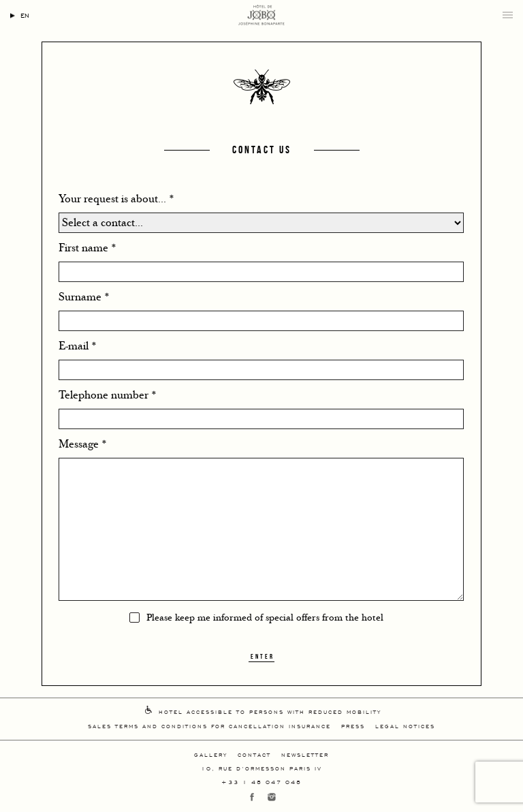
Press (353, 726)
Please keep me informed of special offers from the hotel (265, 618)
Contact (254, 754)
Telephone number (108, 395)
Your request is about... (116, 199)
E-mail (78, 346)
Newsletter (305, 754)
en (25, 15)
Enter (263, 656)
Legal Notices (405, 726)
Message (83, 444)
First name (88, 248)
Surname (84, 297)
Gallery (211, 754)
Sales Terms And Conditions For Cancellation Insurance (209, 726)
